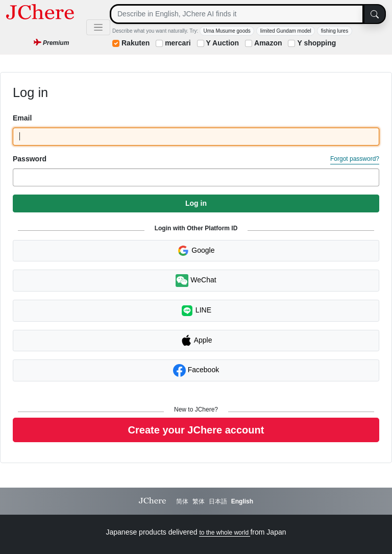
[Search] (237, 14)
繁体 (199, 501)
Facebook (196, 370)
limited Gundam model (286, 31)
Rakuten (136, 43)
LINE (196, 311)
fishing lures (335, 31)
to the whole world (225, 533)
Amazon (268, 43)
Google (196, 251)
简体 (182, 501)
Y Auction (223, 43)
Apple (196, 341)
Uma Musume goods (227, 31)
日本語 (218, 501)
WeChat (196, 281)
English (242, 501)
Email (22, 118)
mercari (178, 43)
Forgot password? (355, 159)
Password (30, 159)
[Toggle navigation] (98, 27)
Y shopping (316, 43)
